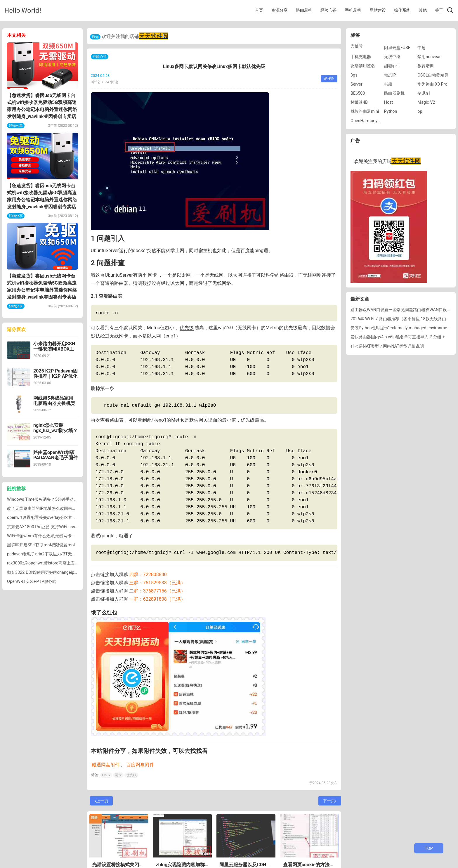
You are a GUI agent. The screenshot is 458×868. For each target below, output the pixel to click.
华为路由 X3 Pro (432, 84)
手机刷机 (353, 10)
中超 (421, 48)
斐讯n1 (424, 93)
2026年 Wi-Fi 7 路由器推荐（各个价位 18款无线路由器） (402, 319)
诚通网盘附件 (106, 765)
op (420, 111)
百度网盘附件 (140, 765)
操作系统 (402, 10)
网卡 (152, 275)
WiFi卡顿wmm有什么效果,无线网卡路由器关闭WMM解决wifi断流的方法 (73, 536)
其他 (423, 10)
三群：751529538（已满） (157, 583)
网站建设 (378, 10)
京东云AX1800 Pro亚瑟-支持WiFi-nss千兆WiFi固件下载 (57, 527)
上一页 (102, 801)
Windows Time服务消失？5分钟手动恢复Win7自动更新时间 (61, 499)
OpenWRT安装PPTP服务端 (32, 582)
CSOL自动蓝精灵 (433, 75)
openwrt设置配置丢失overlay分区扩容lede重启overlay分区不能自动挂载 (73, 518)
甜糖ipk (391, 66)
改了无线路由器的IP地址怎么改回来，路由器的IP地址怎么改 (62, 509)
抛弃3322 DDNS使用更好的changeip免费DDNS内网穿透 (58, 572)
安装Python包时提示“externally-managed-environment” (401, 328)
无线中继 (392, 57)
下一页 (330, 801)
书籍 (388, 84)
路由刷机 (304, 10)
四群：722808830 (148, 575)
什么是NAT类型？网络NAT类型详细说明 (387, 346)
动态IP (390, 75)
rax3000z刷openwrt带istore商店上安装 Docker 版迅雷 (57, 563)
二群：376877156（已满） (157, 591)
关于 (439, 10)
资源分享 (280, 10)
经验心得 (329, 10)
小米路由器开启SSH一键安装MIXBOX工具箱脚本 (54, 349)
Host (389, 102)
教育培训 (426, 66)
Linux (106, 775)
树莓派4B (359, 102)
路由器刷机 (394, 93)
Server (356, 84)
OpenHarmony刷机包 (370, 121)
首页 (259, 10)
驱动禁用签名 (363, 66)
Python (391, 111)
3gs (354, 75)
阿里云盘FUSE (397, 48)
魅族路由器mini (365, 111)
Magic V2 (426, 102)
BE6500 (358, 93)
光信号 (357, 46)
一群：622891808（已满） (157, 599)
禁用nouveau (429, 57)
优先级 (187, 328)
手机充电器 (361, 57)
